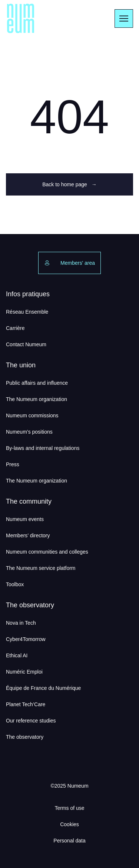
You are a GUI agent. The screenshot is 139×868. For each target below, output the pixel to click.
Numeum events (25, 519)
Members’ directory (28, 535)
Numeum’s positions (29, 432)
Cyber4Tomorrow (26, 639)
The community (29, 501)
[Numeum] (21, 19)
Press (13, 464)
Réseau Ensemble (27, 312)
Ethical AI (17, 655)
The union (21, 365)
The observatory (30, 605)
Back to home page (69, 184)
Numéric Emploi (24, 672)
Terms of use (69, 808)
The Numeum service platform (41, 568)
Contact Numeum (26, 344)
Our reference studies (31, 721)
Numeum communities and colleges (47, 552)
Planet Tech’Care (26, 704)
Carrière (15, 328)
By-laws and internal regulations (43, 448)
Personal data (69, 841)
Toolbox (15, 584)
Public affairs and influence (37, 383)
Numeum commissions (32, 415)
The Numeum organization (37, 399)
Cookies (69, 824)
